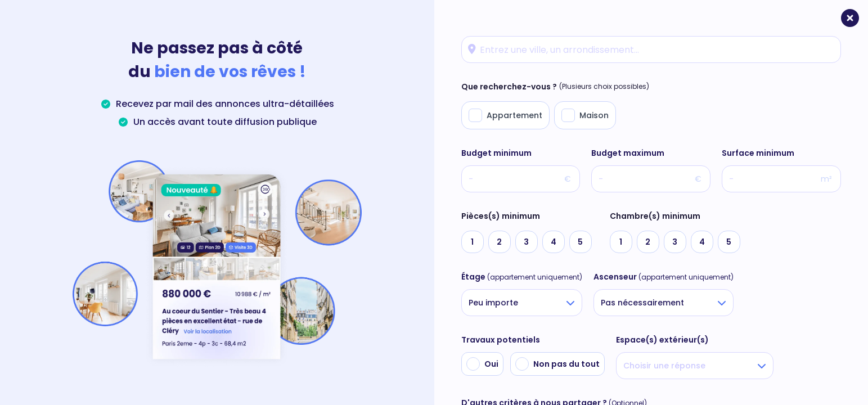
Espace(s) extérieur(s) (662, 340)
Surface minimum (758, 153)
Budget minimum (496, 153)
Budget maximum (628, 153)
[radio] (473, 242)
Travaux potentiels (501, 340)
